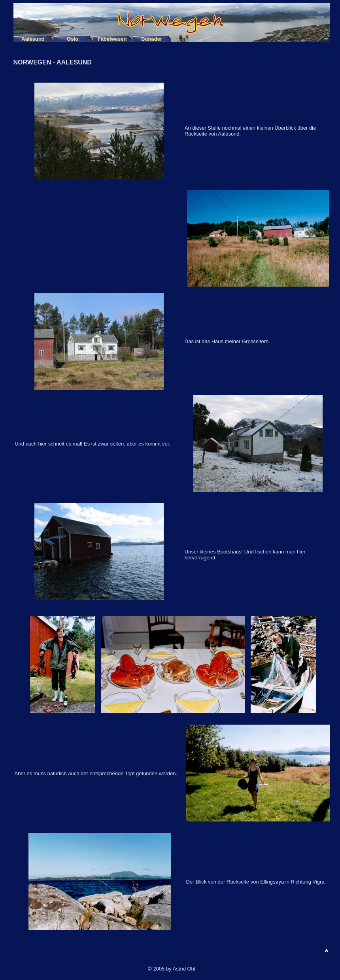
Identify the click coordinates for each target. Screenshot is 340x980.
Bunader (152, 39)
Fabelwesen (112, 39)
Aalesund (33, 39)
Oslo (73, 39)
